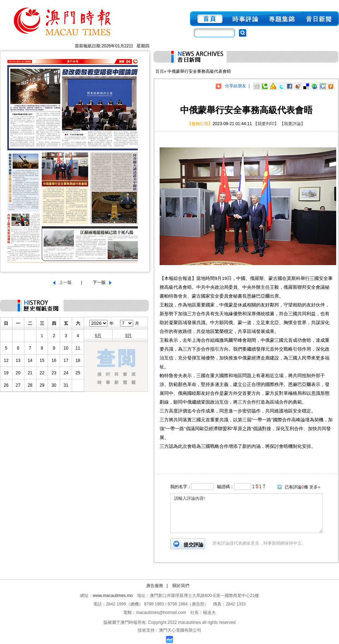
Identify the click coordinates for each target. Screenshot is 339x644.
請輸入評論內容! (246, 513)
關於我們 (181, 586)
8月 (129, 335)
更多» (315, 487)
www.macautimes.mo (113, 596)
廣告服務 (155, 586)
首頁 (160, 71)
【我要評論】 (292, 124)
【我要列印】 (266, 124)
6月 (98, 335)
